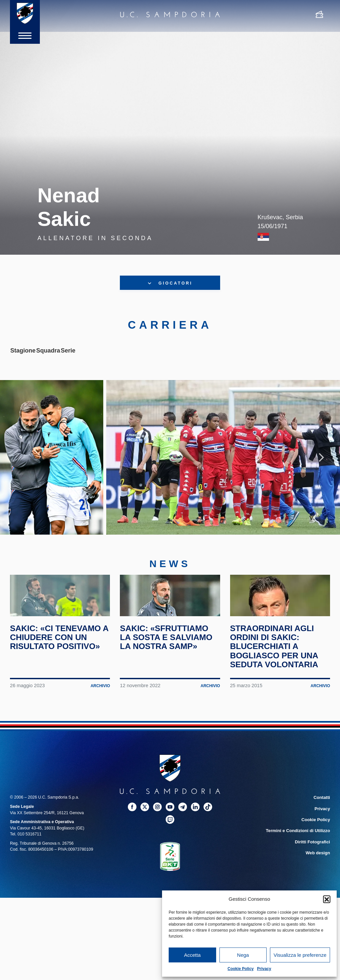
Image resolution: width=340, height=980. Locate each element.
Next (321, 464)
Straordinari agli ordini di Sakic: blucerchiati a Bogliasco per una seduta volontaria (277, 673)
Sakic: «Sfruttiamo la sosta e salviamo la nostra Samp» (169, 664)
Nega (243, 955)
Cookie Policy (241, 969)
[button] (327, 899)
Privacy (264, 969)
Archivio (100, 713)
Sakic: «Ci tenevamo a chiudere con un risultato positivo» (58, 664)
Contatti (322, 825)
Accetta (192, 955)
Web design (319, 878)
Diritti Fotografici (313, 868)
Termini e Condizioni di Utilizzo (300, 857)
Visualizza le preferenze (300, 955)
